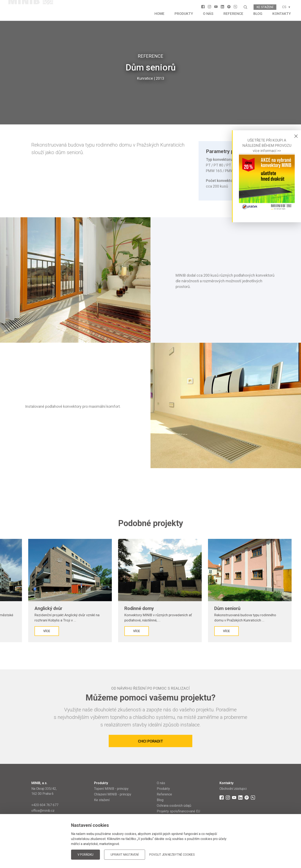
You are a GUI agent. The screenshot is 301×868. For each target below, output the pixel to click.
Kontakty (282, 14)
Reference (233, 14)
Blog (258, 14)
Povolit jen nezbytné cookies (172, 855)
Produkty (184, 14)
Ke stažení (265, 7)
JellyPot (263, 854)
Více (28, 631)
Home (159, 14)
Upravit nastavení (125, 855)
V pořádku (85, 855)
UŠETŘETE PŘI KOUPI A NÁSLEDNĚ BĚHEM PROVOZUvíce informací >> (267, 145)
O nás (208, 14)
